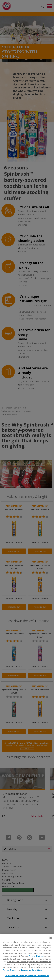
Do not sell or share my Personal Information (29, 962)
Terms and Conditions (32, 970)
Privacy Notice (36, 956)
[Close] (51, 938)
